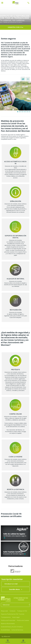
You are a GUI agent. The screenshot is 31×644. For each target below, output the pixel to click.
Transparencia (6, 617)
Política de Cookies (23, 620)
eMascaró (7, 636)
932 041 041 (29, 3)
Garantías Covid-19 (15, 27)
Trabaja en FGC (22, 611)
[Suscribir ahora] (16, 589)
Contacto (12, 611)
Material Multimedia (8, 624)
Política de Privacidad (8, 620)
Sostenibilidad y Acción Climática (12, 627)
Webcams (23, 641)
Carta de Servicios (17, 630)
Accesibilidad (5, 630)
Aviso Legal (16, 617)
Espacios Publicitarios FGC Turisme (13, 614)
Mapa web (4, 611)
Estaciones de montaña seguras (14, 554)
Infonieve (8, 641)
